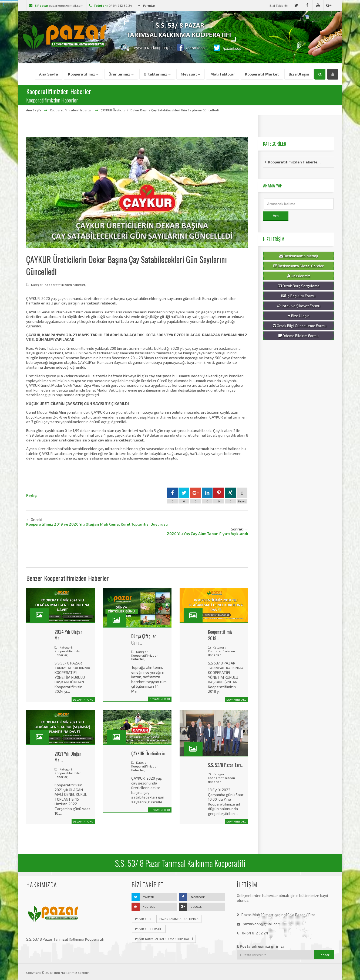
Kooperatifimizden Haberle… (294, 162)
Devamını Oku (83, 700)
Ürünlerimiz (299, 276)
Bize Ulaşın (298, 316)
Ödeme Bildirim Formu (299, 336)
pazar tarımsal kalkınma (179, 919)
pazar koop (144, 919)
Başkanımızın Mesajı (299, 256)
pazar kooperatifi (149, 929)
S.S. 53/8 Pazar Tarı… (226, 765)
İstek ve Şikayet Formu (298, 306)
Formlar (147, 5)
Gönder (324, 955)
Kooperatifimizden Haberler (71, 110)
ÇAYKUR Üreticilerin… (149, 753)
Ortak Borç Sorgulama (299, 286)
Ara (276, 216)
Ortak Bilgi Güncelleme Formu (300, 326)
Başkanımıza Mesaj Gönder (298, 266)
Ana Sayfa (34, 110)
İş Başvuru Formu (298, 296)
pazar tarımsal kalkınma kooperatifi (164, 939)
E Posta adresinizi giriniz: (260, 946)
